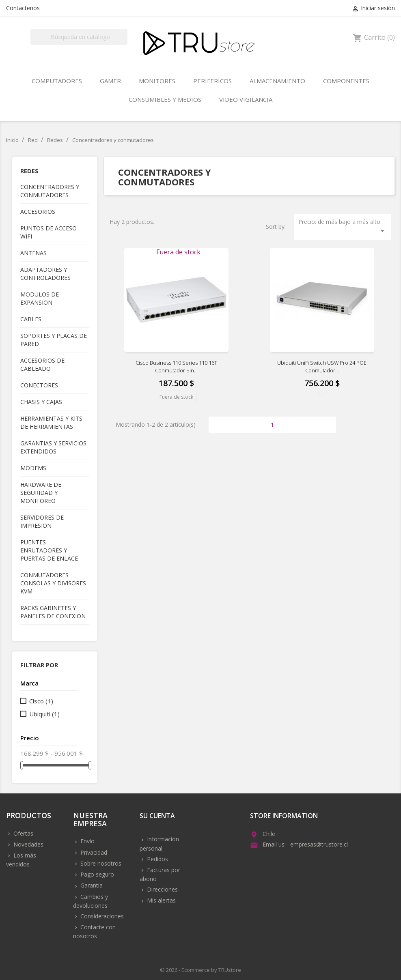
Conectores (39, 385)
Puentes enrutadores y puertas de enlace (49, 550)
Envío (87, 841)
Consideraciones (101, 916)
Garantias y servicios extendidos (53, 447)
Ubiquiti (44, 714)
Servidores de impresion (42, 521)
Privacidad (93, 852)
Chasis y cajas (41, 402)
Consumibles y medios (165, 99)
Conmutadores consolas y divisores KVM (53, 583)
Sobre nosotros (100, 863)
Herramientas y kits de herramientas (51, 422)
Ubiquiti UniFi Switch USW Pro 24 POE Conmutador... (322, 367)
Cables (31, 319)
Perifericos (212, 81)
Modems (33, 468)
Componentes (346, 81)
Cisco (41, 701)
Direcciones (162, 889)
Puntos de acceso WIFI (49, 232)
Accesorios (38, 212)
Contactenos (23, 8)
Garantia (91, 885)
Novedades (28, 844)
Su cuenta (157, 816)
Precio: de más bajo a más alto (343, 227)
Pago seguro (96, 874)
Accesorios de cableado (42, 364)
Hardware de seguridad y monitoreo (41, 493)
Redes (29, 171)
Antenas (33, 253)
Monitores (157, 81)
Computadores (57, 81)
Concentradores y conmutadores (50, 191)
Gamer (110, 81)
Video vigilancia (246, 99)
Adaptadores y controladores (45, 274)
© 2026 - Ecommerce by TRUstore (200, 970)
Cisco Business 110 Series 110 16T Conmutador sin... (176, 367)
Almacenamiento (277, 81)
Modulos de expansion (40, 298)
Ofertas (23, 833)
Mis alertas (161, 900)
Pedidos (157, 859)
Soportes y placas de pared (54, 340)
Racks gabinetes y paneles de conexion (53, 612)
